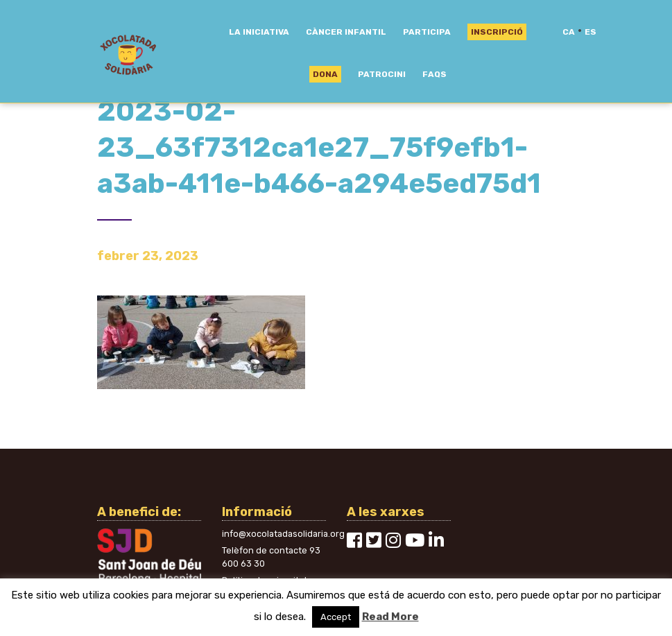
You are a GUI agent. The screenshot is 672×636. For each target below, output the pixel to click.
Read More (390, 617)
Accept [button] (336, 617)
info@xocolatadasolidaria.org (283, 534)
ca (569, 32)
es (591, 32)
